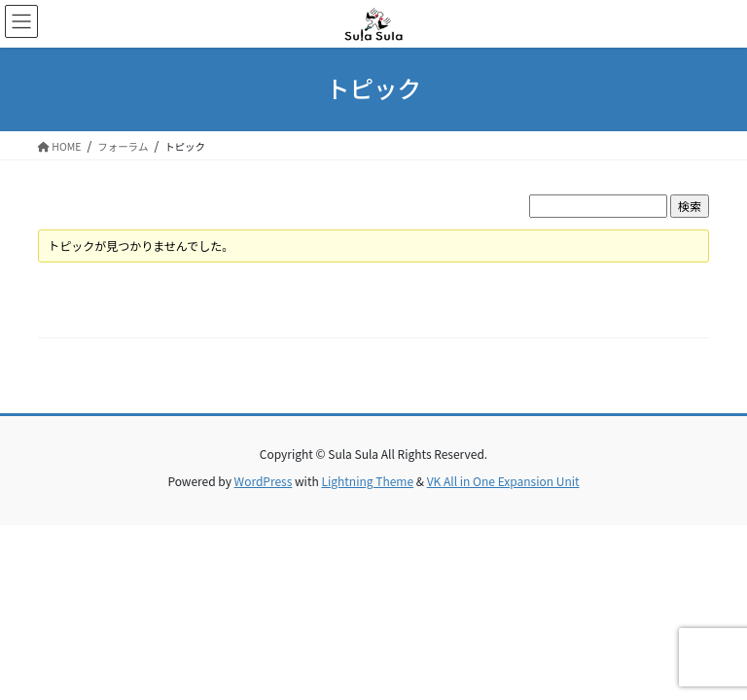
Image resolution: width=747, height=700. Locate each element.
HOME (60, 146)
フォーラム (123, 146)
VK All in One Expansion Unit (503, 481)
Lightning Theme (367, 481)
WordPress (264, 481)
